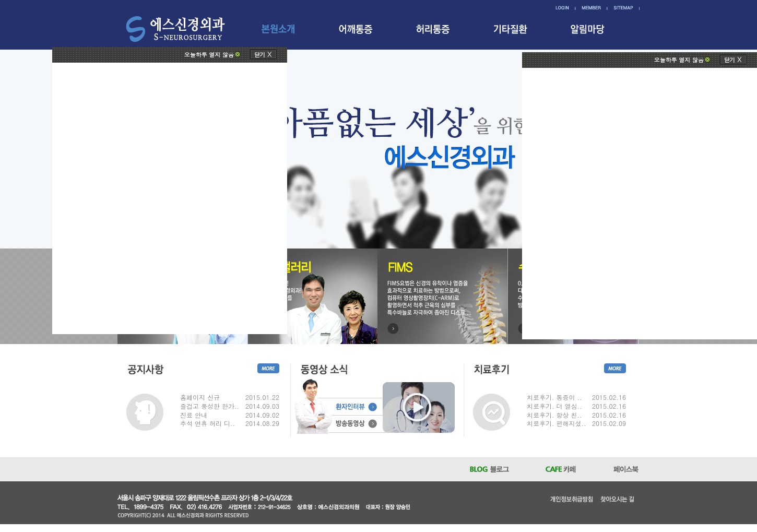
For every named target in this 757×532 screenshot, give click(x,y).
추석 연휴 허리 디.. (208, 423)
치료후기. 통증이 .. (554, 397)
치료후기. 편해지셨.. (557, 423)
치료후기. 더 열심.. (554, 406)
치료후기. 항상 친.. (554, 415)
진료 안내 (194, 415)
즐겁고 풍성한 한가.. (210, 406)
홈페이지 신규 (200, 397)
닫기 (259, 55)
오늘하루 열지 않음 (209, 55)
